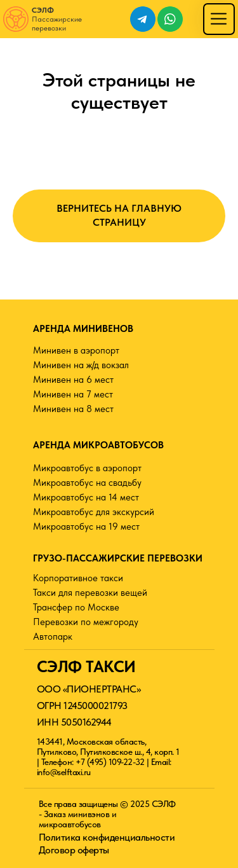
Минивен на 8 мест (73, 409)
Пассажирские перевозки (57, 19)
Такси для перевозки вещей (90, 593)
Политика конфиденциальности (107, 837)
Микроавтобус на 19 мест (86, 527)
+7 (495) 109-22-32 (110, 762)
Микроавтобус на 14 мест (86, 497)
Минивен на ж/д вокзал (81, 365)
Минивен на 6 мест (73, 380)
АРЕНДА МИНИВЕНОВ (83, 329)
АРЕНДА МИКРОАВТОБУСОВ (98, 445)
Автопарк (53, 637)
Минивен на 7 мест (73, 394)
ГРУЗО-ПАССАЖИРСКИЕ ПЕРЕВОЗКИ (118, 558)
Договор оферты (74, 850)
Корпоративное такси (78, 578)
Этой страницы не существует (119, 91)
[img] (219, 19)
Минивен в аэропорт (76, 350)
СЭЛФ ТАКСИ (86, 666)
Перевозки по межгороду (86, 622)
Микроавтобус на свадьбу (87, 483)
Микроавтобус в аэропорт (87, 468)
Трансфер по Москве (76, 607)
